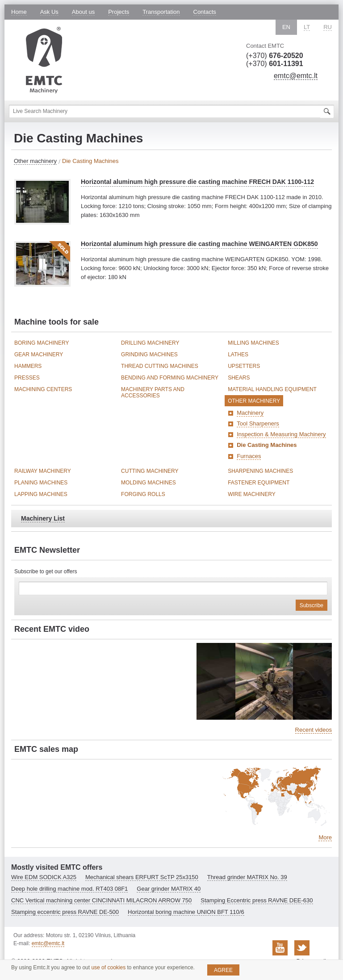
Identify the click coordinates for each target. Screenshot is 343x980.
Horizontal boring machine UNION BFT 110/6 (186, 912)
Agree (223, 970)
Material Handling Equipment (272, 389)
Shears (239, 378)
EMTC (44, 60)
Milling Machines (253, 343)
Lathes (238, 354)
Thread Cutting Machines (160, 366)
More (325, 837)
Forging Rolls (143, 494)
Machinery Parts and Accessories (153, 392)
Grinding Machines (149, 354)
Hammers (28, 366)
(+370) (275, 56)
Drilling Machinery (150, 343)
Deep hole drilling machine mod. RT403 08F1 (69, 889)
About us (83, 12)
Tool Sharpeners (258, 423)
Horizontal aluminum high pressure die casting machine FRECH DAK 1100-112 (197, 182)
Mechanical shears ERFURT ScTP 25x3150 (142, 877)
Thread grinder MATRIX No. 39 (247, 877)
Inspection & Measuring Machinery (281, 434)
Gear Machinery (39, 354)
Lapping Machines (41, 494)
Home (19, 12)
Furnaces (249, 456)
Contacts (205, 12)
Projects (119, 12)
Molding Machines (148, 483)
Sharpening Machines (260, 471)
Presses (27, 378)
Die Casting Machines (267, 445)
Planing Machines (41, 483)
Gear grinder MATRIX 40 (169, 889)
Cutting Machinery (150, 471)
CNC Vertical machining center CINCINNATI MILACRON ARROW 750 (101, 900)
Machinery (250, 413)
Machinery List (43, 518)
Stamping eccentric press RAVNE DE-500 (65, 912)
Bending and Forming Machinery (170, 378)
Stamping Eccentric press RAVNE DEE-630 (257, 900)
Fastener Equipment (259, 483)
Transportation (161, 12)
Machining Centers (43, 389)
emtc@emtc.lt (296, 76)
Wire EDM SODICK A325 (44, 877)
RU (328, 27)
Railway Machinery (43, 471)
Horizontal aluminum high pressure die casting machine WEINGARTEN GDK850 (199, 244)
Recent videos (314, 730)
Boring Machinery (42, 343)
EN (286, 27)
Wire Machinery (251, 494)
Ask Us (49, 12)
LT (307, 27)
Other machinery (35, 161)
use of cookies (108, 967)
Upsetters (244, 366)
